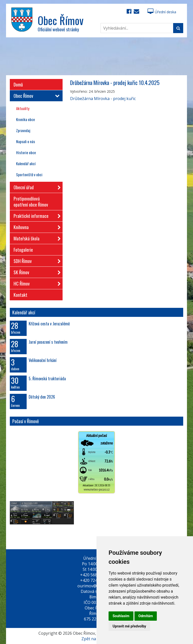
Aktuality (23, 108)
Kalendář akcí (26, 163)
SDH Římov (36, 260)
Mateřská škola (36, 238)
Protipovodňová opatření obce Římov (31, 202)
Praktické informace (36, 215)
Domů (18, 84)
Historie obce (26, 152)
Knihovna (36, 226)
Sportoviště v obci (29, 174)
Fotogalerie (23, 250)
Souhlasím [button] (121, 616)
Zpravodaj (23, 130)
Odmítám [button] (146, 616)
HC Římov (36, 283)
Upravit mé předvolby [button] (129, 626)
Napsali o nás (26, 141)
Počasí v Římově (26, 421)
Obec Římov (36, 96)
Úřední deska (162, 12)
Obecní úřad (36, 186)
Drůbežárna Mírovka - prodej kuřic (103, 99)
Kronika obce (26, 119)
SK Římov (36, 271)
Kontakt (20, 295)
